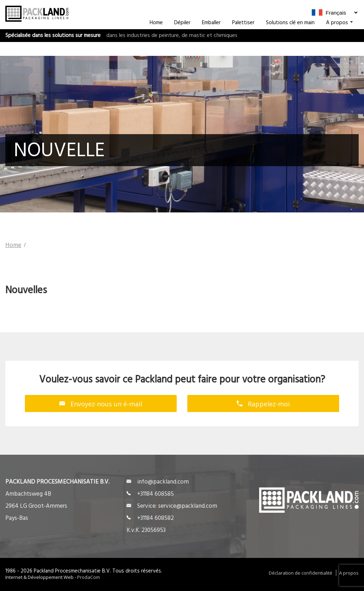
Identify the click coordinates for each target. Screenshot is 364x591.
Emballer (211, 37)
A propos (339, 37)
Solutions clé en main (290, 37)
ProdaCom (89, 577)
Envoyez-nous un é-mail (101, 403)
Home (156, 37)
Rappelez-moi (263, 403)
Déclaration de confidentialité (301, 573)
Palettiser (243, 37)
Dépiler (182, 37)
